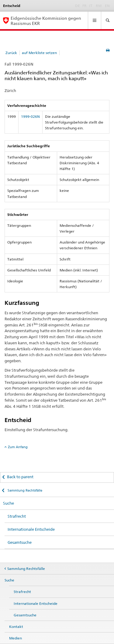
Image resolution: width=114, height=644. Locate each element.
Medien (16, 638)
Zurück (11, 53)
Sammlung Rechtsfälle (24, 490)
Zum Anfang (18, 447)
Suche (9, 503)
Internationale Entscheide (31, 529)
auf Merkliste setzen (39, 53)
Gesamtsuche (20, 542)
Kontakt (16, 627)
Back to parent (20, 477)
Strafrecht (17, 516)
